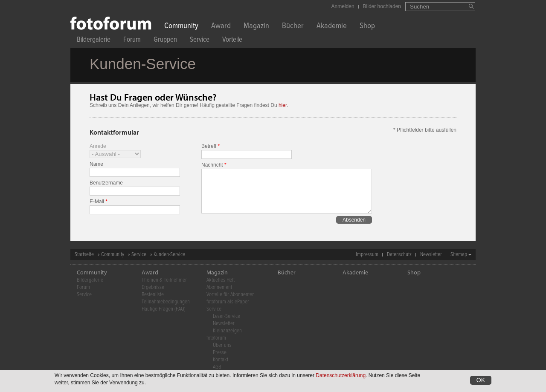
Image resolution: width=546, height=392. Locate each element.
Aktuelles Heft (221, 280)
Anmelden (343, 6)
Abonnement (219, 287)
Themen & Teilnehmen (165, 280)
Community (181, 27)
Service (200, 41)
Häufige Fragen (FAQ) (164, 309)
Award (221, 27)
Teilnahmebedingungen (166, 302)
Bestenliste (153, 295)
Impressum (367, 255)
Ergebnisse (153, 287)
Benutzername (106, 183)
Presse (220, 353)
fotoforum (216, 338)
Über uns (222, 345)
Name (96, 164)
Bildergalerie (94, 41)
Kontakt (221, 360)
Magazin (256, 27)
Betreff (211, 146)
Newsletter (431, 255)
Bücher (293, 27)
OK (481, 381)
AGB (217, 367)
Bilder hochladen (382, 6)
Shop (367, 27)
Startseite (84, 255)
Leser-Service (227, 316)
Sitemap (459, 255)
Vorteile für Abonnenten (231, 295)
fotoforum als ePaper (228, 302)
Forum (132, 41)
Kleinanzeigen (227, 331)
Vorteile (232, 41)
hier (283, 105)
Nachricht (214, 165)
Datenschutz (399, 255)
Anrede (98, 146)
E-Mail (99, 202)
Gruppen (165, 41)
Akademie (332, 27)
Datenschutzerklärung (341, 376)
